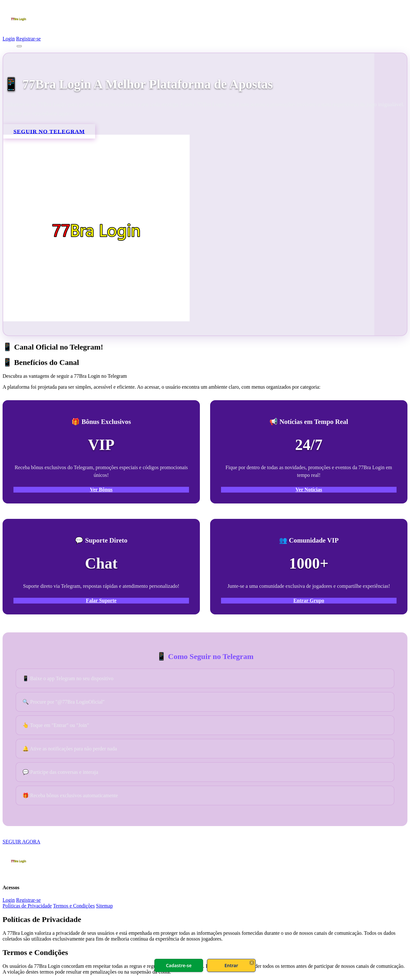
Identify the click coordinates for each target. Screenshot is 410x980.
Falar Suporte (101, 600)
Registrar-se (28, 39)
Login (9, 39)
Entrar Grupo (309, 600)
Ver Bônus (101, 490)
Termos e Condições (74, 906)
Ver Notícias (309, 490)
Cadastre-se (179, 965)
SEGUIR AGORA (21, 842)
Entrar (231, 965)
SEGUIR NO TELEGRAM (49, 131)
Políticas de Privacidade (27, 906)
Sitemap (104, 906)
